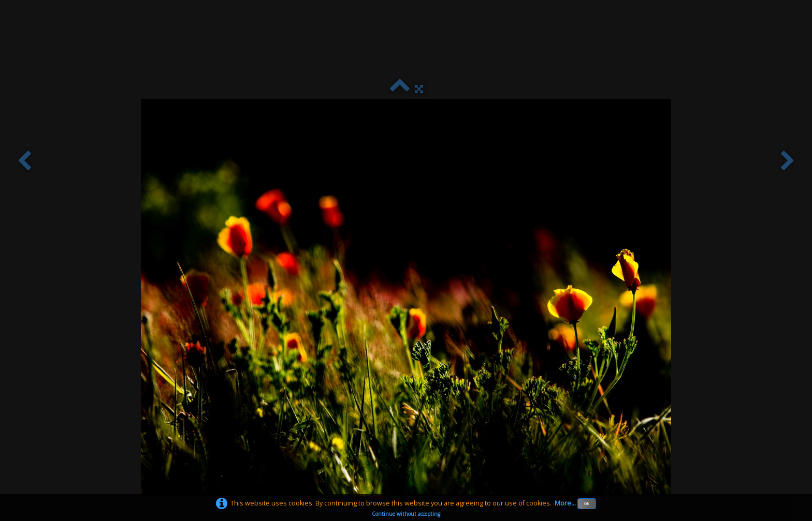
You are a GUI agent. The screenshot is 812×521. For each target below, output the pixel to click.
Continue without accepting (406, 514)
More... (565, 503)
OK (587, 503)
